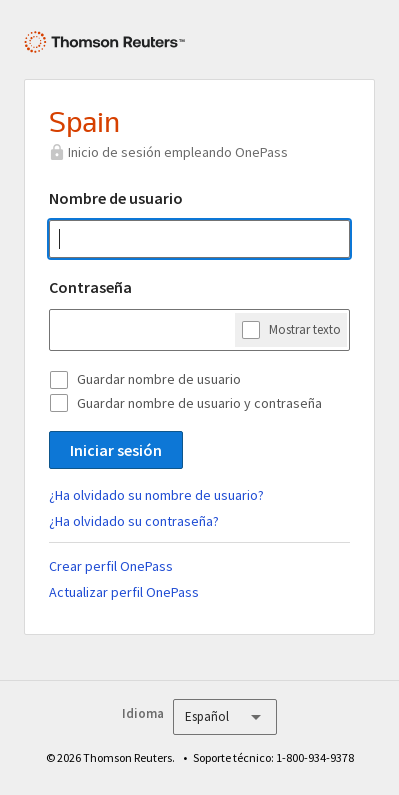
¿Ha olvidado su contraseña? (134, 521)
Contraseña (90, 287)
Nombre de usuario (116, 198)
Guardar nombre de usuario (159, 379)
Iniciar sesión (116, 450)
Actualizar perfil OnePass (124, 592)
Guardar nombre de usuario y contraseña (199, 403)
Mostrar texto (305, 329)
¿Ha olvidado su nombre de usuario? (156, 495)
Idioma (143, 713)
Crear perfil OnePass (111, 566)
